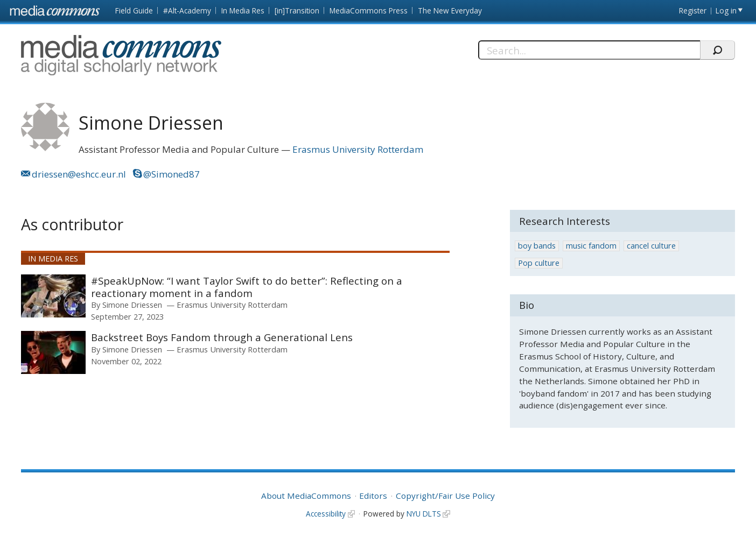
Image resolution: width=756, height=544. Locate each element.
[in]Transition (297, 10)
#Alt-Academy (187, 10)
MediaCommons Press (369, 10)
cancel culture (651, 246)
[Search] (589, 50)
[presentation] (53, 296)
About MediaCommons (306, 496)
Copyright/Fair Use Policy (445, 496)
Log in (726, 10)
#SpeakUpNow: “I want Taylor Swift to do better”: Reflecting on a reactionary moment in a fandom (247, 287)
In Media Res (243, 10)
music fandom (591, 246)
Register (693, 10)
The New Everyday (450, 10)
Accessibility (326, 514)
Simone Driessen (132, 305)
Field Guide (134, 10)
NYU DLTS (424, 514)
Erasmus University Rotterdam (358, 149)
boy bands (537, 246)
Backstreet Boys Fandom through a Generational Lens (222, 337)
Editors (373, 496)
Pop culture (539, 263)
